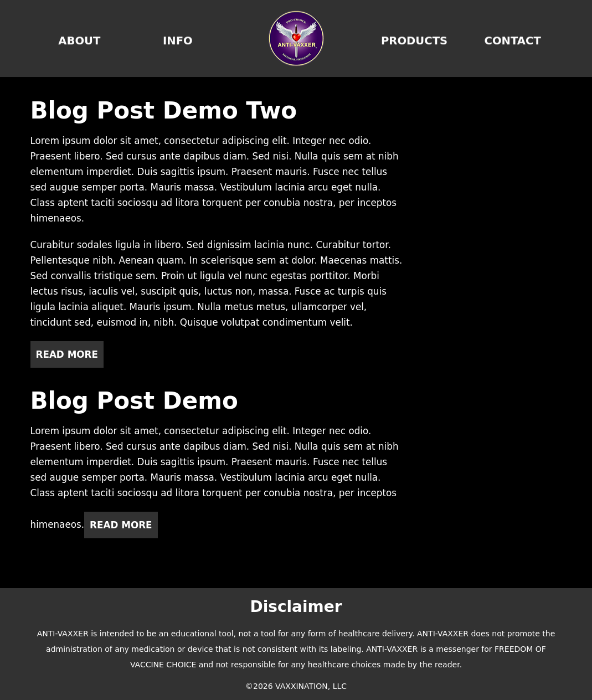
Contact (513, 38)
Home (296, 38)
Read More (67, 354)
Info (178, 38)
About (79, 38)
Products (414, 38)
